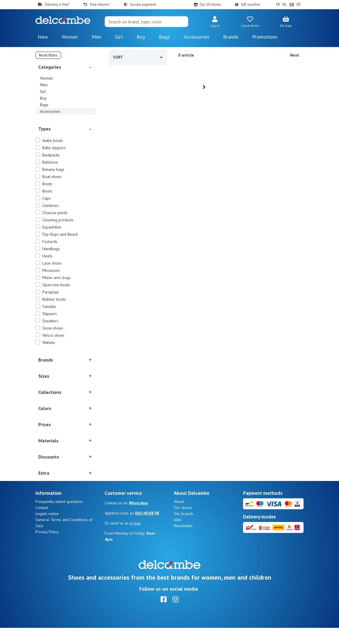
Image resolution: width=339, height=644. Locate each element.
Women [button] (70, 37)
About (179, 518)
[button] (215, 22)
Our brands (183, 530)
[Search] (146, 22)
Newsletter (183, 542)
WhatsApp (138, 519)
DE (299, 4)
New (43, 37)
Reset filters (48, 55)
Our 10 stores (210, 4)
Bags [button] (164, 37)
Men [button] (96, 37)
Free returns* (100, 4)
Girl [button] (119, 37)
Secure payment (143, 4)
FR (278, 4)
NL (285, 4)
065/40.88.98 (147, 529)
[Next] (204, 87)
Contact (42, 524)
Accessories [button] (196, 37)
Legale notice (47, 530)
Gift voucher (251, 4)
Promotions (265, 37)
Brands (231, 37)
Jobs (178, 536)
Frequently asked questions (59, 518)
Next (295, 55)
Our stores (183, 524)
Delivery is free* (57, 4)
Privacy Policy (47, 548)
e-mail (135, 539)
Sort (138, 57)
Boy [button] (141, 37)
